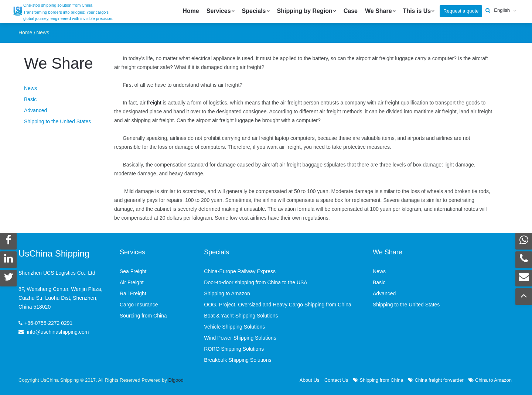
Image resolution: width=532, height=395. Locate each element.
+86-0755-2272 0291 (48, 323)
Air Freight (132, 282)
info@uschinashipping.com (58, 332)
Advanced (35, 110)
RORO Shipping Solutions (234, 349)
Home (191, 11)
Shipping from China (378, 380)
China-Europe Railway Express (240, 271)
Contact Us (336, 380)
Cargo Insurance (139, 305)
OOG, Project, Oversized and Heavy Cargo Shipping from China (277, 305)
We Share (378, 11)
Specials (254, 11)
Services (219, 11)
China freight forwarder (436, 380)
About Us (309, 380)
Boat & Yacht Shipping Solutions (241, 316)
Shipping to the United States (57, 121)
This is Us (417, 11)
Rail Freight (133, 293)
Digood (176, 380)
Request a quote (461, 11)
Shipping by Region (305, 11)
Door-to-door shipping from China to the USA (255, 282)
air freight (150, 103)
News (43, 32)
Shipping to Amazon (227, 293)
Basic (30, 99)
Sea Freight (133, 271)
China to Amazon (490, 380)
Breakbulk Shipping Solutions (238, 360)
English (502, 10)
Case (351, 11)
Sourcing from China (143, 316)
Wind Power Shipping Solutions (240, 338)
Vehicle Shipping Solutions (234, 327)
